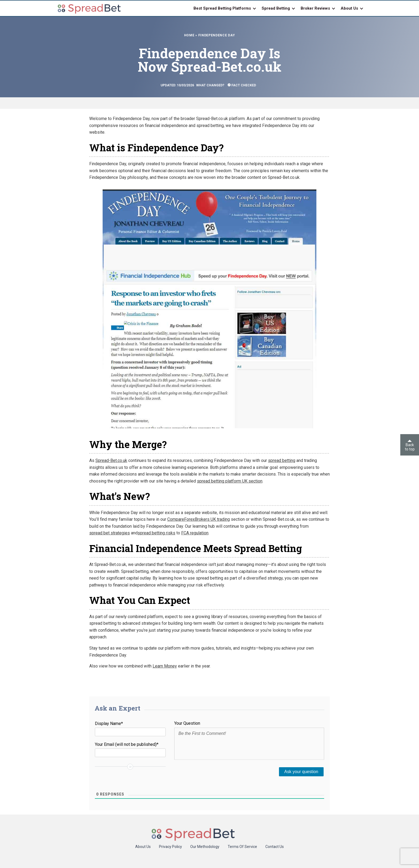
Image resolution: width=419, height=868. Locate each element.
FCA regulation (195, 533)
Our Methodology (205, 847)
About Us (143, 847)
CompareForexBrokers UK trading (199, 519)
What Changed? (210, 85)
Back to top (410, 445)
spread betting (282, 460)
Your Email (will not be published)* (127, 744)
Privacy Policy (170, 847)
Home (189, 35)
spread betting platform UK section (230, 481)
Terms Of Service (242, 847)
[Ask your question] (301, 772)
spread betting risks (156, 533)
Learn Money (165, 666)
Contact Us (275, 847)
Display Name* (109, 724)
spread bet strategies (110, 533)
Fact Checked (242, 85)
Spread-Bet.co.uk (111, 460)
